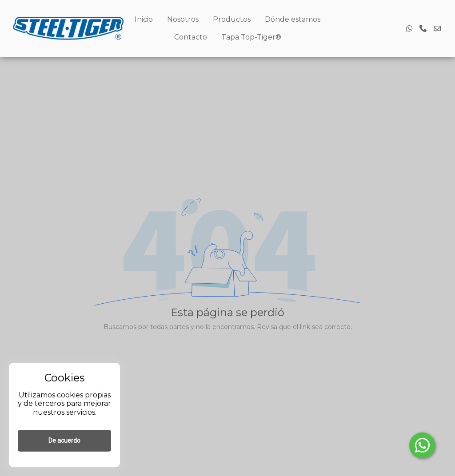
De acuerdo (64, 440)
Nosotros (183, 19)
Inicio (144, 19)
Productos (232, 19)
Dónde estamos (293, 19)
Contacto (191, 37)
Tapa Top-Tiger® (251, 37)
